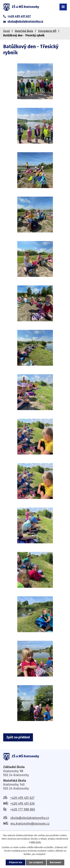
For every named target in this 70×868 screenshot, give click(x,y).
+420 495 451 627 (22, 798)
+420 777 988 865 (23, 809)
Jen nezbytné (36, 862)
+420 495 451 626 (23, 804)
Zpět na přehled (18, 737)
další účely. (36, 842)
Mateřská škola (24, 31)
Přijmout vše (15, 862)
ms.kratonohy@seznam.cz (30, 824)
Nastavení (55, 862)
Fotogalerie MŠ (47, 31)
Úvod (6, 31)
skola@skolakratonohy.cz (30, 818)
